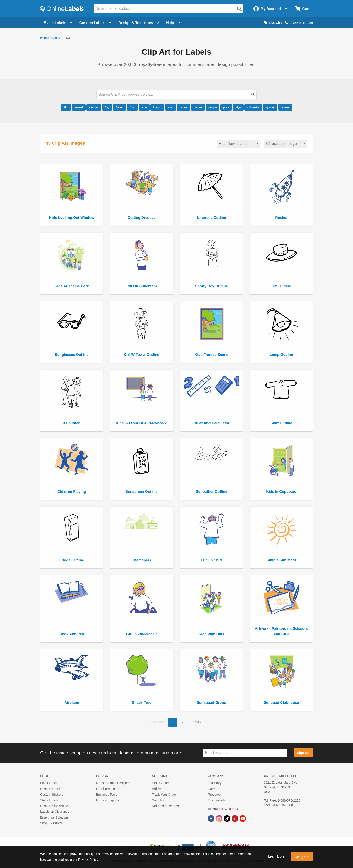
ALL (66, 107)
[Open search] (239, 9)
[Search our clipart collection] (176, 94)
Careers (213, 789)
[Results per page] (286, 144)
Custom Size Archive (55, 806)
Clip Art (57, 38)
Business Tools (107, 795)
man (170, 107)
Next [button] (196, 722)
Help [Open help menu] (173, 23)
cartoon (94, 107)
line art (157, 107)
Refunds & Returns (165, 806)
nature (184, 107)
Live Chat (273, 23)
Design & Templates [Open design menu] (139, 23)
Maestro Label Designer (113, 783)
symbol (270, 107)
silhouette (253, 107)
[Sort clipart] (238, 144)
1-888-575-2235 (299, 23)
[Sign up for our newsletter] (245, 753)
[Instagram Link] (219, 818)
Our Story (215, 783)
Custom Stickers (52, 795)
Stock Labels (49, 800)
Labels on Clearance (55, 812)
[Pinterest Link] (235, 818)
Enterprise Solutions (54, 817)
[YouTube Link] (243, 818)
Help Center (161, 783)
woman (285, 107)
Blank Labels (49, 783)
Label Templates (108, 789)
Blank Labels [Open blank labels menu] (58, 23)
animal (79, 107)
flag (107, 107)
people (213, 107)
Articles (157, 789)
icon (144, 107)
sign (238, 107)
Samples (158, 800)
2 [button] (183, 722)
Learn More (276, 856)
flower (119, 107)
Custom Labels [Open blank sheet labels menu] (95, 23)
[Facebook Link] (212, 818)
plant (226, 107)
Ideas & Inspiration (109, 800)
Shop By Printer (51, 823)
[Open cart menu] (302, 9)
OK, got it (302, 857)
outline (198, 107)
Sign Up (303, 753)
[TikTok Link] (227, 818)
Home (44, 38)
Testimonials (217, 800)
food (132, 107)
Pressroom (216, 795)
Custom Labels (51, 789)
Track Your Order (164, 795)
